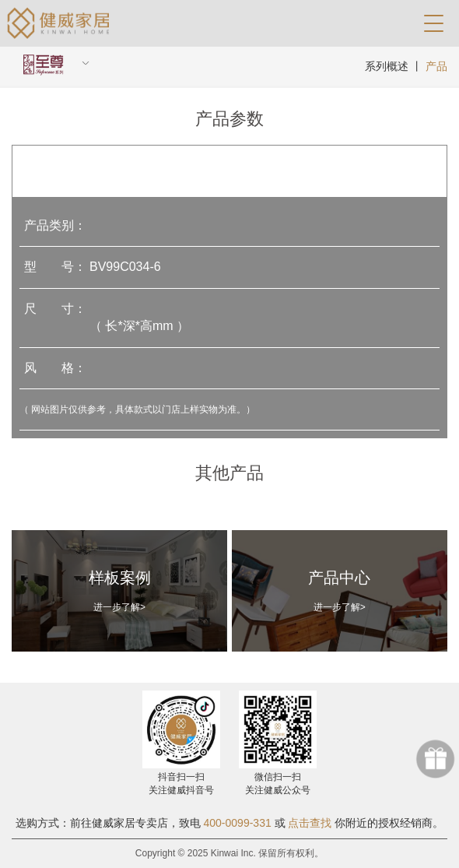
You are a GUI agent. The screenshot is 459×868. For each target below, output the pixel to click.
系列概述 (387, 66)
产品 (436, 66)
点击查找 (310, 823)
